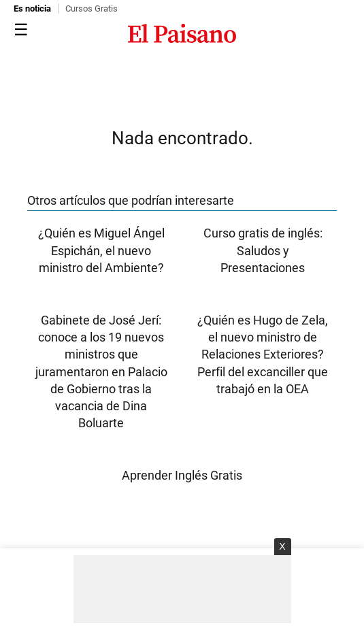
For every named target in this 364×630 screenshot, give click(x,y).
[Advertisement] (182, 589)
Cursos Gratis (92, 9)
